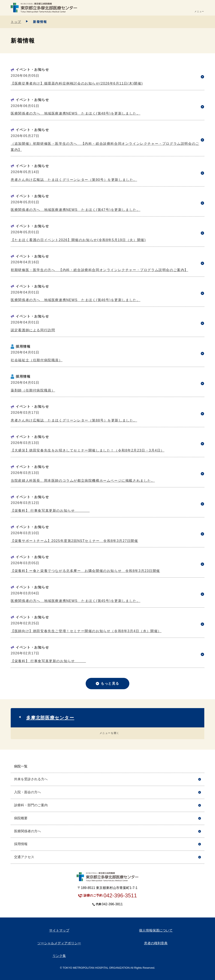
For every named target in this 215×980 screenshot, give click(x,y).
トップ (16, 22)
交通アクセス (24, 857)
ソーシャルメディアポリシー (59, 943)
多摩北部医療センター (50, 718)
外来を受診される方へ (31, 779)
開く (200, 767)
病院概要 (21, 818)
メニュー (199, 11)
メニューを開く (109, 733)
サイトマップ (59, 930)
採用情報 (21, 844)
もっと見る (110, 683)
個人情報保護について (156, 930)
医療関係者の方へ (28, 831)
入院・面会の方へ (28, 792)
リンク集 (59, 956)
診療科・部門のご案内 (31, 805)
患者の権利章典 (156, 943)
